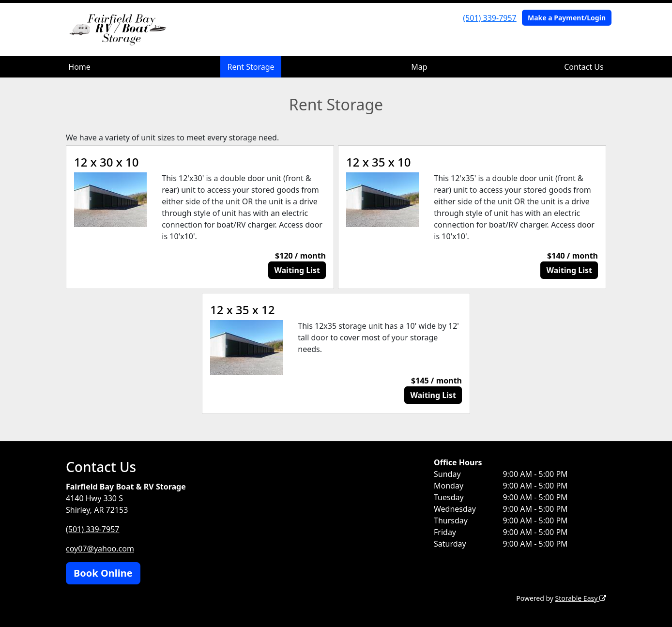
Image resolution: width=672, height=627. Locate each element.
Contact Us (584, 67)
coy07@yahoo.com (100, 549)
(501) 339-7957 (489, 18)
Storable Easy (581, 598)
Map (419, 67)
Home (79, 67)
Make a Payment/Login (567, 18)
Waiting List (297, 270)
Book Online (103, 573)
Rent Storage (251, 67)
